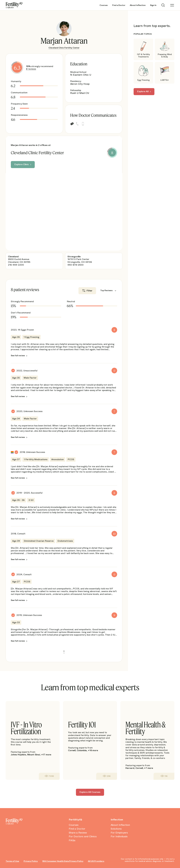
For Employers (119, 833)
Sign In (153, 5)
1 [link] (64, 651)
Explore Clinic (22, 164)
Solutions (116, 829)
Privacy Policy (31, 861)
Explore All (143, 91)
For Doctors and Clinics (83, 837)
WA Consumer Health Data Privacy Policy (63, 861)
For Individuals (119, 837)
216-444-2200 (16, 265)
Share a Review (78, 833)
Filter (90, 291)
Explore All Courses (90, 792)
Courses (104, 5)
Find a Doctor (119, 5)
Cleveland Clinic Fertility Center (64, 48)
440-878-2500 (76, 265)
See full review (18, 356)
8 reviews (31, 69)
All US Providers (96, 861)
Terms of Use (12, 861)
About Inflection (138, 5)
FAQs (72, 841)
